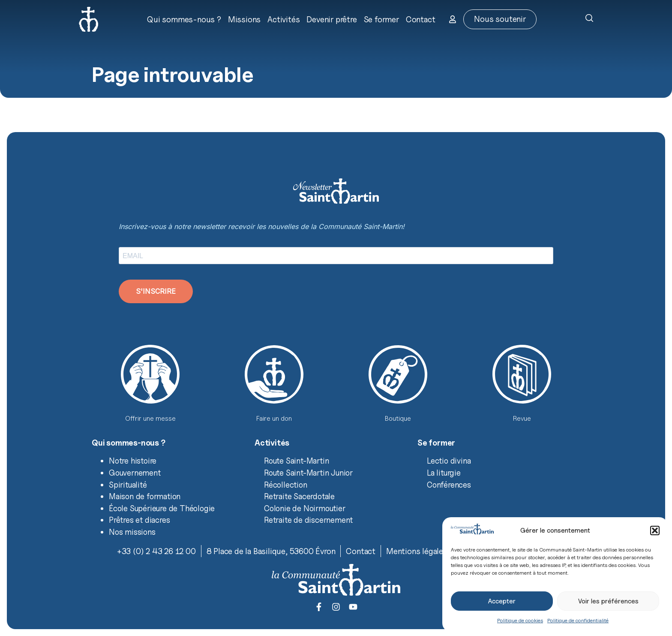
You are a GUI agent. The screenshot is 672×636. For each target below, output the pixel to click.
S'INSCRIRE (156, 291)
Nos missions (132, 532)
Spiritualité (128, 485)
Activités (283, 19)
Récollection (286, 485)
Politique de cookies (520, 620)
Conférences (449, 485)
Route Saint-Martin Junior (308, 473)
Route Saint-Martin (296, 461)
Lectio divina (449, 461)
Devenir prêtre (331, 19)
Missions (244, 19)
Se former (381, 19)
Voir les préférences (608, 601)
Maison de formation (145, 496)
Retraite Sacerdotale (299, 496)
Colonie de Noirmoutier (305, 508)
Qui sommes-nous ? (184, 19)
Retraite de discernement (308, 520)
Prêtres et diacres (139, 520)
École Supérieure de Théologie (162, 508)
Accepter (502, 601)
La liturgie (444, 473)
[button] (655, 531)
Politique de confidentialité (578, 620)
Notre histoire (133, 461)
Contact (421, 19)
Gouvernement (135, 473)
